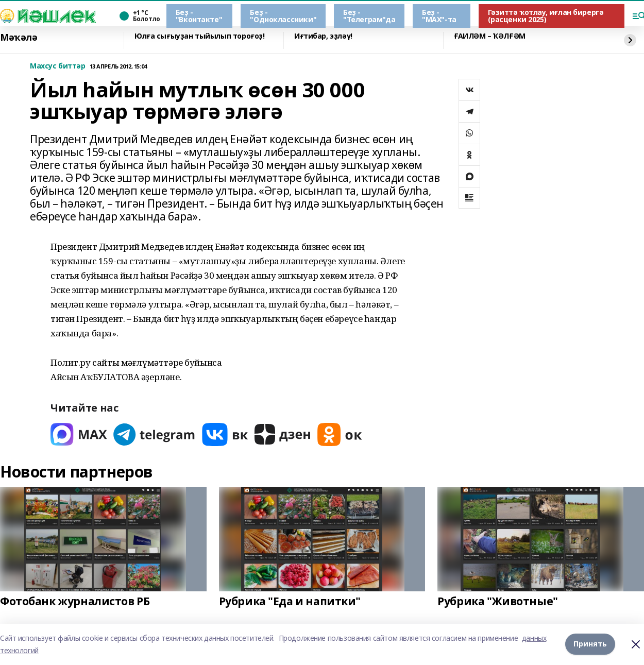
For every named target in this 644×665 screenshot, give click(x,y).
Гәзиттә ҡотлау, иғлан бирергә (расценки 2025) (546, 16)
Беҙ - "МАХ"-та (439, 16)
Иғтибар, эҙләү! (323, 36)
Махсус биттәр (58, 66)
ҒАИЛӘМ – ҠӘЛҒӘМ (490, 36)
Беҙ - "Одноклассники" (283, 16)
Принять (590, 644)
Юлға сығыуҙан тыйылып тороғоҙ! (199, 36)
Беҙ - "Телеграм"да (369, 16)
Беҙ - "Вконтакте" (199, 16)
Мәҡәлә (19, 38)
